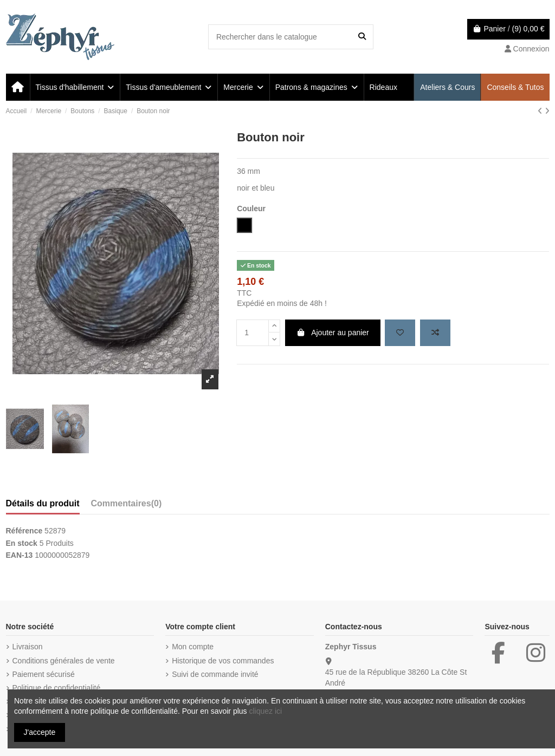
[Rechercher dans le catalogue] (362, 37)
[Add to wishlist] (400, 333)
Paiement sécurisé (44, 674)
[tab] (127, 506)
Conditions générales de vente (64, 661)
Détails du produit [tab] (43, 503)
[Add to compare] (435, 333)
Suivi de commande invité (215, 674)
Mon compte (193, 647)
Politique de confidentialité (57, 688)
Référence (24, 531)
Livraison (28, 647)
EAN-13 (20, 555)
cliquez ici (265, 711)
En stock (22, 543)
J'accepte (40, 732)
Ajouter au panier (333, 333)
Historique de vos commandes (223, 661)
